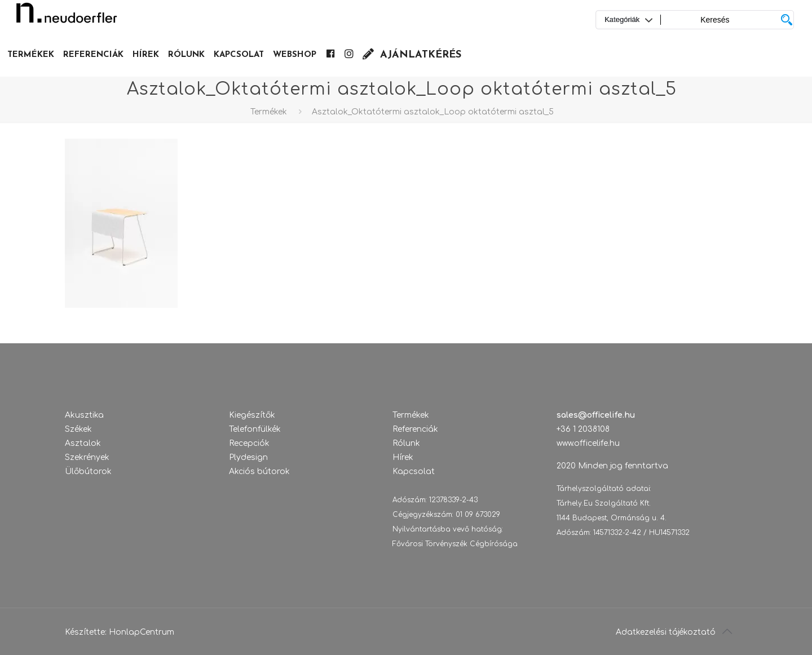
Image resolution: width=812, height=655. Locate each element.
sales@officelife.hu (596, 415)
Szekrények (87, 457)
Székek (78, 429)
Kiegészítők (252, 415)
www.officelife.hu (588, 443)
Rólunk (406, 443)
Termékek (269, 112)
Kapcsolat (414, 472)
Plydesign (248, 457)
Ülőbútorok (88, 472)
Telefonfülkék (255, 429)
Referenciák (415, 429)
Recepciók (249, 443)
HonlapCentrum (142, 632)
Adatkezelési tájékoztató (666, 632)
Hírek (403, 457)
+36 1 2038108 (583, 429)
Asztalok (83, 443)
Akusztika (84, 415)
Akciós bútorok (259, 472)
